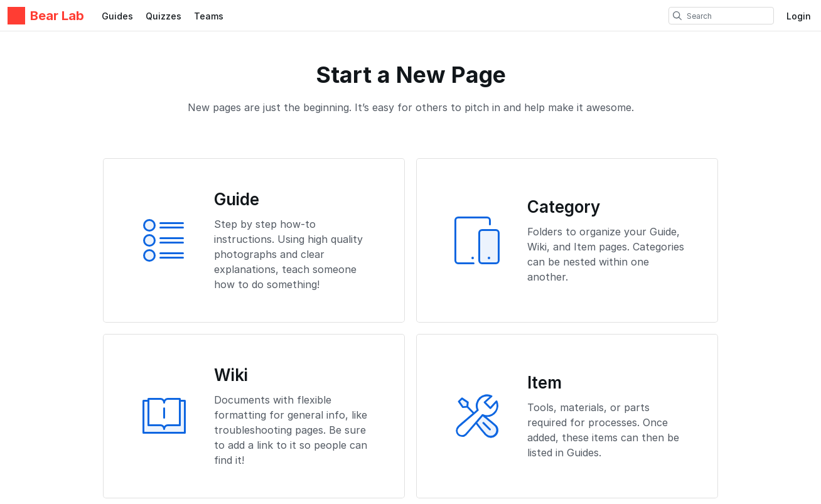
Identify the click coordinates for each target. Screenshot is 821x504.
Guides (117, 16)
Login (799, 16)
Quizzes (164, 16)
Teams (209, 16)
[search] (677, 16)
